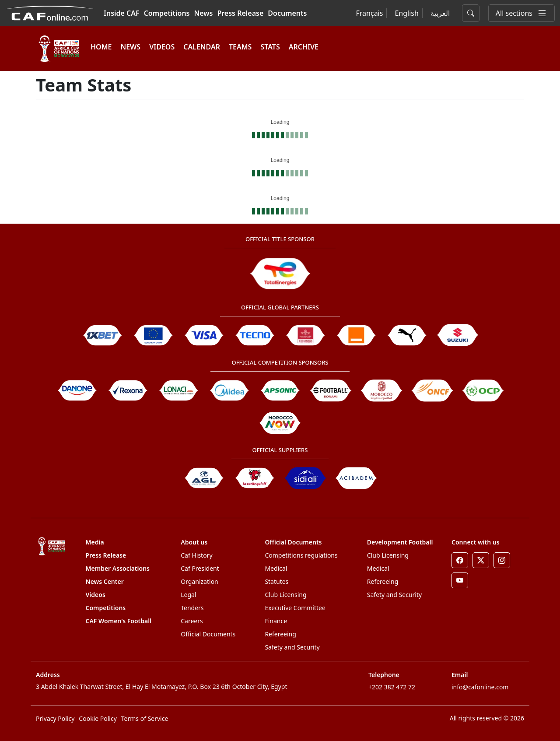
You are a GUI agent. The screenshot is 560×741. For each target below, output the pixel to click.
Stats (270, 47)
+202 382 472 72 (392, 687)
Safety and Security (292, 647)
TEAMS (240, 47)
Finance (276, 621)
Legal (188, 595)
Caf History (196, 555)
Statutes (276, 581)
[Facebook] (460, 560)
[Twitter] (481, 560)
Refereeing (280, 634)
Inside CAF (122, 13)
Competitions (167, 13)
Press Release (240, 13)
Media (95, 542)
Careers (192, 621)
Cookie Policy (98, 718)
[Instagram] (502, 560)
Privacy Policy (55, 718)
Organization (199, 581)
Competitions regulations (301, 555)
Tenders (192, 608)
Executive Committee (295, 608)
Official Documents (208, 634)
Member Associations (118, 568)
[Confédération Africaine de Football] (50, 12)
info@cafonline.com (480, 687)
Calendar (202, 47)
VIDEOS (162, 47)
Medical (276, 568)
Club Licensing (285, 595)
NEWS (130, 47)
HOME (101, 47)
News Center (105, 581)
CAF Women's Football (119, 621)
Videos (96, 595)
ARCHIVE (304, 47)
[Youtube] (460, 580)
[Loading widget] (280, 127)
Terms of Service (145, 718)
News (204, 13)
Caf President (200, 568)
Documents (287, 13)
